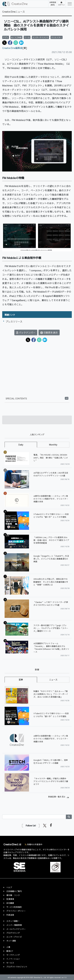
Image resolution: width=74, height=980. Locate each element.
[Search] (34, 817)
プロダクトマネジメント (17, 967)
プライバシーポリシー (16, 911)
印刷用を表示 (49, 332)
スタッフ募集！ (13, 921)
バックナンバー (26, 332)
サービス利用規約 (14, 907)
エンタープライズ (14, 937)
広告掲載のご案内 (14, 891)
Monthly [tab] (53, 445)
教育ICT (10, 951)
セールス (10, 963)
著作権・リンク (13, 895)
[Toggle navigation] (69, 4)
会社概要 (10, 903)
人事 (8, 947)
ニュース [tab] (53, 680)
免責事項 (10, 899)
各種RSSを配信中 (34, 844)
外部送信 (10, 915)
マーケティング (13, 955)
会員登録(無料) (53, 4)
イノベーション (13, 959)
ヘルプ (9, 887)
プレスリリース (14, 321)
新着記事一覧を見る (57, 797)
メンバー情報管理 (14, 925)
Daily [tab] (21, 445)
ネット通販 (11, 941)
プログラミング (13, 933)
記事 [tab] (21, 680)
